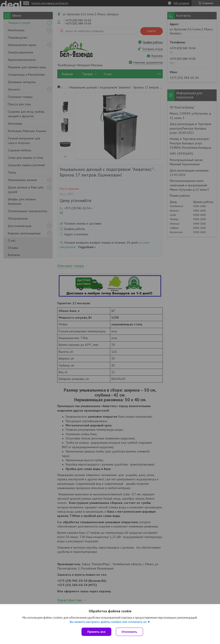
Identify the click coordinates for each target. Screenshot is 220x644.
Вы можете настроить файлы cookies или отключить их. (108, 622)
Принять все (96, 632)
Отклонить (129, 632)
